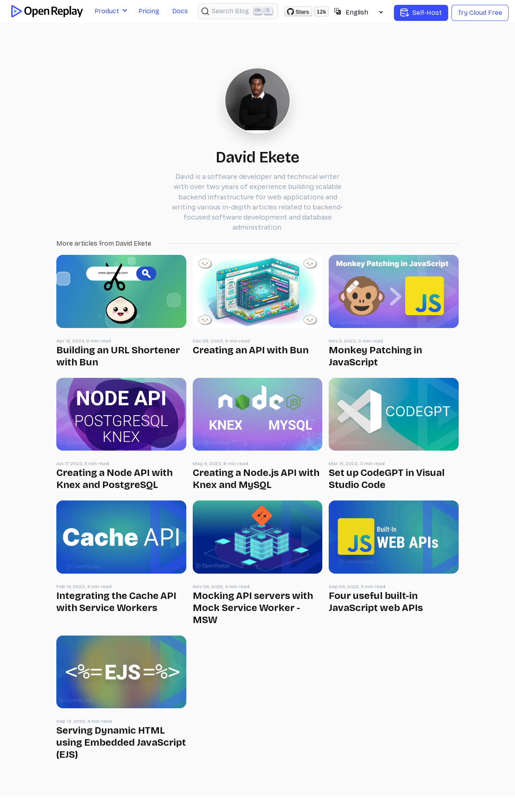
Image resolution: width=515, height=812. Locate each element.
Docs (180, 11)
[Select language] (364, 12)
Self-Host (421, 13)
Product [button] (107, 11)
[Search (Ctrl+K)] (238, 11)
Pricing (149, 11)
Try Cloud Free (480, 13)
